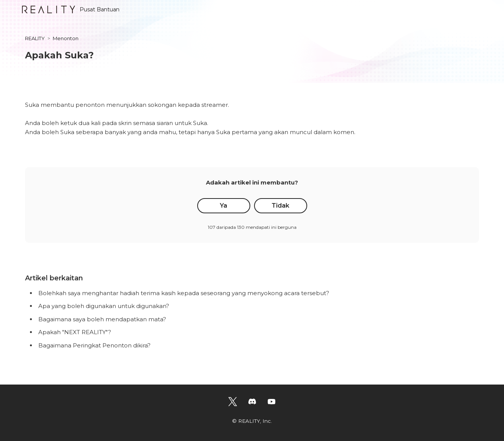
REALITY (35, 38)
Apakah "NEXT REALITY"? (75, 332)
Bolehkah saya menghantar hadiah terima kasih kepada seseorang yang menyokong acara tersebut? (184, 293)
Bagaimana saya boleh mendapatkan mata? (102, 319)
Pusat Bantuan (71, 9)
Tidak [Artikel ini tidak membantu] (280, 206)
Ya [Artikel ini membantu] (224, 206)
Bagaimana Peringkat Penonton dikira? (94, 345)
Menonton (66, 38)
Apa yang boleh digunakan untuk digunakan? (104, 306)
